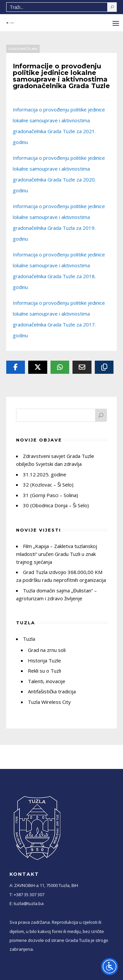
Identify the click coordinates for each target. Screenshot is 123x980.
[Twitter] (38, 367)
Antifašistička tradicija (52, 691)
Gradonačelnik (23, 49)
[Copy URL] (104, 367)
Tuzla (29, 639)
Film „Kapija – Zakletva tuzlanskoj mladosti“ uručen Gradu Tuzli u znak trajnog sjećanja (57, 554)
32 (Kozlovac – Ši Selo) (48, 485)
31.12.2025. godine (45, 474)
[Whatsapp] (60, 367)
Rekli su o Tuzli (44, 671)
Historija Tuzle (44, 660)
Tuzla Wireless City (49, 702)
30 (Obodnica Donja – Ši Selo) (56, 505)
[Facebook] (16, 367)
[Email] (82, 367)
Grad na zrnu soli (47, 650)
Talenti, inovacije (47, 681)
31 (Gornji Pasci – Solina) (51, 495)
